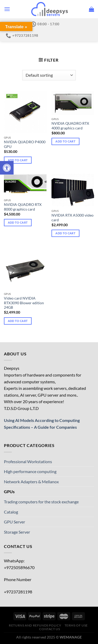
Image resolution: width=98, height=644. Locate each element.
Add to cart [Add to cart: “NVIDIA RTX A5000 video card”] (65, 233)
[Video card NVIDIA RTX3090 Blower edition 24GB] (25, 268)
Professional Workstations (28, 461)
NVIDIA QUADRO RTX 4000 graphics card (70, 126)
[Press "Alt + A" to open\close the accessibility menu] (7, 168)
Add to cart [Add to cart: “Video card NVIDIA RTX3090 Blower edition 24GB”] (18, 321)
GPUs (9, 491)
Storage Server (17, 532)
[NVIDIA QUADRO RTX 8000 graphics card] (25, 185)
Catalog (50, 50)
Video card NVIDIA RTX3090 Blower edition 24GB (24, 303)
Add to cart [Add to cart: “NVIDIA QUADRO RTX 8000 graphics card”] (18, 222)
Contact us (50, 629)
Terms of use (76, 625)
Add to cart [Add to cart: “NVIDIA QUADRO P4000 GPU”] (18, 160)
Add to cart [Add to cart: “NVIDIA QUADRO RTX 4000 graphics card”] (65, 141)
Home (28, 50)
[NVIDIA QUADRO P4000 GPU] (25, 112)
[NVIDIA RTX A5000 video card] (73, 190)
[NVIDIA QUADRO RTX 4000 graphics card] (73, 103)
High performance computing (30, 471)
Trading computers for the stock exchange (41, 502)
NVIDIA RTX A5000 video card (73, 218)
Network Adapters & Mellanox (31, 482)
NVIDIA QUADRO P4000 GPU (25, 144)
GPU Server (15, 522)
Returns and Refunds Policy (35, 625)
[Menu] (7, 9)
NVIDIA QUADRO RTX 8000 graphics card (23, 207)
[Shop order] (49, 75)
